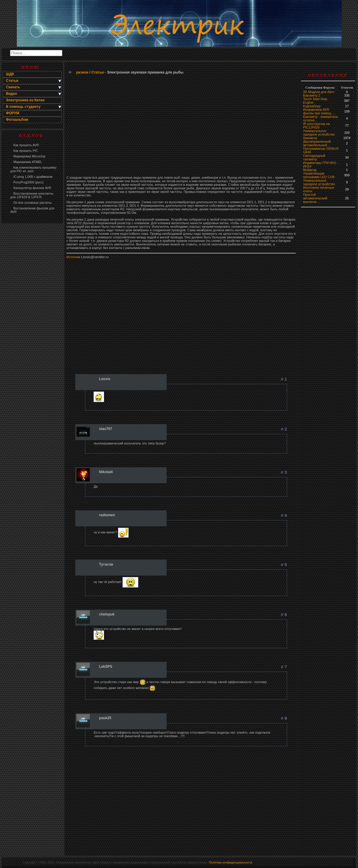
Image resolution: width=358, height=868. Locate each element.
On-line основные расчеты (31, 203)
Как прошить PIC (24, 151)
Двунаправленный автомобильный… (317, 143)
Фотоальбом (17, 120)
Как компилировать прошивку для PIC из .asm (33, 169)
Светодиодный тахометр (314, 157)
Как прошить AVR (25, 145)
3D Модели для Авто (319, 92)
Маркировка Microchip (28, 156)
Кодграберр (312, 106)
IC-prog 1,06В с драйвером (31, 177)
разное (82, 72)
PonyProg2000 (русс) (27, 182)
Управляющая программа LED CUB (319, 175)
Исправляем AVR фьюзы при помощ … (319, 111)
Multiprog (310, 170)
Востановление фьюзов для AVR (32, 210)
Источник (73, 257)
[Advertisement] (32, 321)
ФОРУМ (13, 113)
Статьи (97, 72)
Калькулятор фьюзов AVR (31, 188)
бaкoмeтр (310, 138)
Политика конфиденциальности (230, 863)
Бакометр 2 (312, 95)
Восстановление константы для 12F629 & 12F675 (32, 195)
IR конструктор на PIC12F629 (316, 126)
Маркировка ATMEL (26, 162)
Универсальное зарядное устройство (319, 133)
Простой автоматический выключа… (315, 198)
